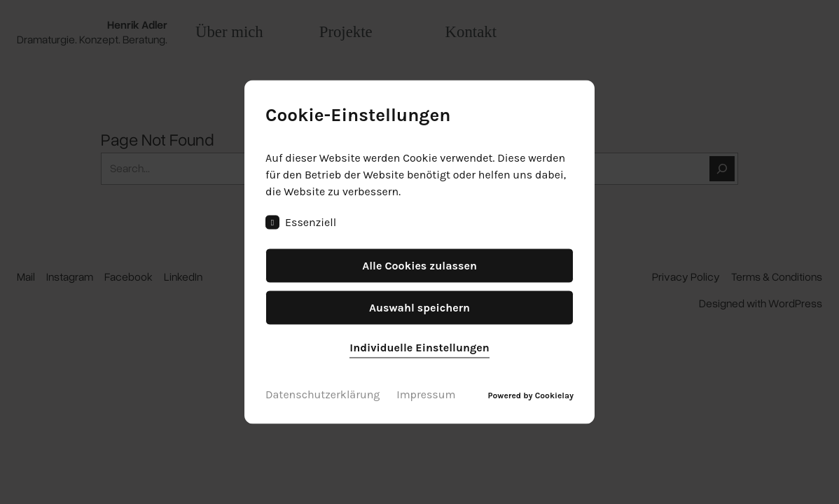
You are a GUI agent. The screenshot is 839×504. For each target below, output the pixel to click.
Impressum (426, 394)
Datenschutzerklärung (323, 394)
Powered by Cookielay (531, 395)
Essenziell (301, 223)
